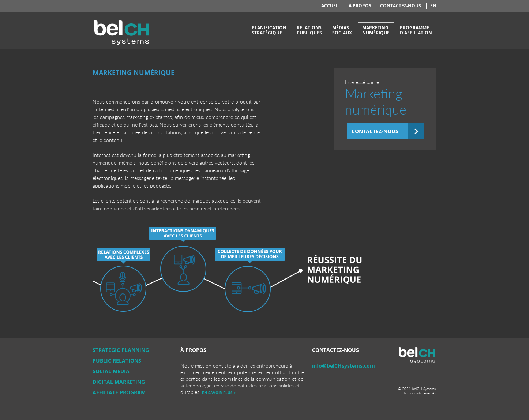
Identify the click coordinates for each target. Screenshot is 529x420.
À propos (360, 6)
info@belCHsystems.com (344, 366)
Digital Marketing (119, 382)
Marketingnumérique (376, 30)
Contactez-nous (401, 6)
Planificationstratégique (269, 30)
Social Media (111, 371)
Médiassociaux (342, 30)
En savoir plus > (219, 393)
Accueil (331, 6)
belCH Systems (122, 31)
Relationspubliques (309, 30)
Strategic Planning (121, 350)
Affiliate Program (119, 392)
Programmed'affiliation (416, 30)
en (433, 6)
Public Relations (117, 361)
